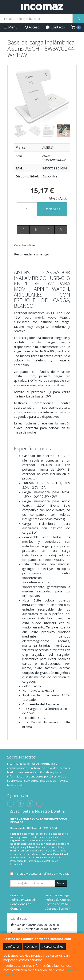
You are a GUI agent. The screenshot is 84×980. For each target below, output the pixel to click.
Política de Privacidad (56, 874)
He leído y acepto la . (42, 874)
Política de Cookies (58, 900)
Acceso (32, 27)
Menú (10, 27)
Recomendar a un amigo (32, 254)
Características (25, 245)
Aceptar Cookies (53, 946)
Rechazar (31, 946)
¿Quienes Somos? (57, 908)
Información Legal (58, 895)
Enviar (61, 883)
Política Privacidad (23, 900)
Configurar (13, 946)
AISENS (48, 147)
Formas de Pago (57, 904)
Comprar (52, 209)
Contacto (55, 27)
